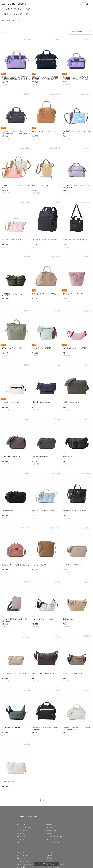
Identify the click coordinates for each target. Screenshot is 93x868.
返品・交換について (23, 855)
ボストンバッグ (22, 839)
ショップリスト (52, 852)
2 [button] (43, 800)
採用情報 (49, 858)
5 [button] (50, 800)
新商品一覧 (50, 833)
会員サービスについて (24, 864)
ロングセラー (51, 839)
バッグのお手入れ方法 (54, 842)
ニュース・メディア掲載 (54, 836)
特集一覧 (49, 825)
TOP (3, 9)
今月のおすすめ (52, 830)
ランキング (50, 827)
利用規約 (49, 861)
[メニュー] (4, 4)
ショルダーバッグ (9, 21)
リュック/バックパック (24, 827)
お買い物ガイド (22, 852)
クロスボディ (21, 836)
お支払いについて (23, 861)
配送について (21, 858)
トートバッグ (21, 833)
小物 (18, 842)
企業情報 (49, 855)
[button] (53, 800)
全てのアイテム (11, 9)
